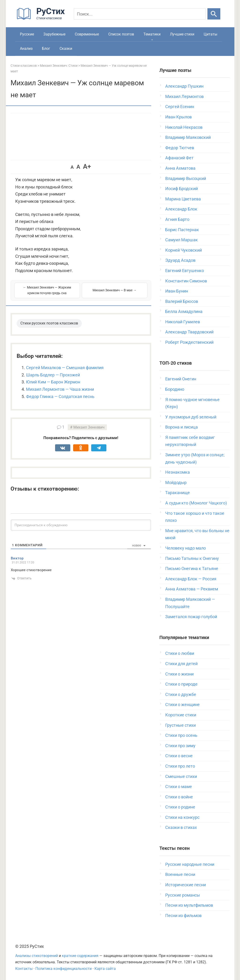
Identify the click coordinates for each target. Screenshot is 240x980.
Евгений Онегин (181, 379)
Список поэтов (121, 34)
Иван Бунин (177, 291)
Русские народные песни (190, 864)
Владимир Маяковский (188, 137)
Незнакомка (178, 472)
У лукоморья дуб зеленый (191, 417)
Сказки (66, 49)
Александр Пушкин (184, 86)
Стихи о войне (179, 797)
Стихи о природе (181, 684)
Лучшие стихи (182, 34)
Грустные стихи (180, 725)
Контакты (24, 969)
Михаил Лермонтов (184, 96)
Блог (46, 49)
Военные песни (180, 874)
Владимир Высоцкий (186, 178)
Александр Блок (181, 209)
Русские (27, 34)
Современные (87, 34)
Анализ (26, 49)
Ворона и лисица (182, 427)
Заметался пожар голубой (191, 617)
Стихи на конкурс (182, 817)
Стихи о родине (180, 807)
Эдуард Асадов (180, 260)
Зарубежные (54, 34)
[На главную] (42, 19)
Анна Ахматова (180, 168)
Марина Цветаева (183, 199)
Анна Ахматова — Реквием (192, 589)
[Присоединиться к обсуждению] (81, 525)
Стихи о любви (180, 653)
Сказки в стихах (181, 827)
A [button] (72, 167)
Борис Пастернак (182, 230)
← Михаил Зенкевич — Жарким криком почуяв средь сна (47, 290)
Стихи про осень (181, 735)
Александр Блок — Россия (191, 579)
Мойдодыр (176, 482)
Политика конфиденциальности (64, 969)
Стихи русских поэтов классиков (49, 323)
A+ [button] (87, 166)
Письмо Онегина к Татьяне (192, 568)
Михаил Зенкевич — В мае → (114, 290)
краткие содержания (80, 956)
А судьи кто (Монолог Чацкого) (196, 503)
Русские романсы (183, 895)
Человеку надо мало (186, 548)
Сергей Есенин (180, 107)
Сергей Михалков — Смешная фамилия (65, 368)
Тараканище (178, 493)
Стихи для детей (181, 664)
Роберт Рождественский (189, 342)
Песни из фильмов (183, 916)
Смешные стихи (181, 776)
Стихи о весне (179, 756)
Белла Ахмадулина (184, 311)
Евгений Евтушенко (185, 271)
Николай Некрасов (184, 127)
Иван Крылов (178, 117)
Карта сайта (105, 969)
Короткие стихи (181, 715)
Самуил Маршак (182, 240)
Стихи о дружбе (181, 694)
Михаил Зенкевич (89, 427)
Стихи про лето (180, 766)
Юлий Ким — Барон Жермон (53, 382)
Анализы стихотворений (37, 956)
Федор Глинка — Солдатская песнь (60, 396)
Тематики (152, 34)
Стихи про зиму (180, 746)
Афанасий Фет (179, 158)
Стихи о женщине (182, 705)
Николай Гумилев (183, 322)
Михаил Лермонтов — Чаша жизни (60, 389)
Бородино (175, 389)
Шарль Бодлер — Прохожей (53, 375)
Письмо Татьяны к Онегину (192, 558)
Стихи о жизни (179, 674)
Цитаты (210, 34)
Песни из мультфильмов (189, 905)
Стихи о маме (179, 787)
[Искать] (214, 14)
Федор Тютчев (180, 148)
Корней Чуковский (184, 250)
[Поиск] (140, 14)
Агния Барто (177, 219)
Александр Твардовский (189, 332)
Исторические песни (186, 885)
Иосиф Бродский (182, 189)
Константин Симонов (186, 281)
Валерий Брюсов (182, 301)
